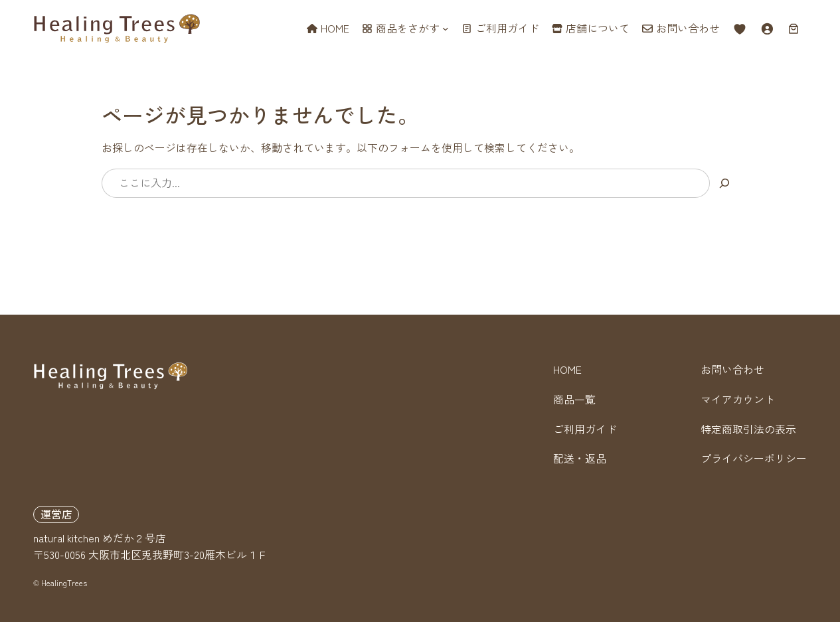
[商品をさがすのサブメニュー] (446, 29)
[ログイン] (767, 29)
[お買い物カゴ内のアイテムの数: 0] (794, 29)
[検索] (724, 183)
